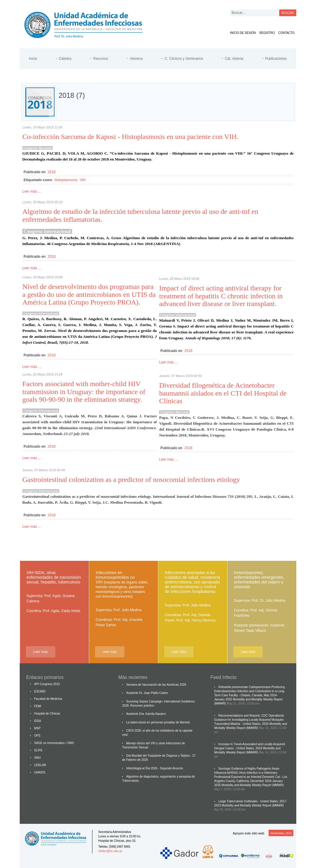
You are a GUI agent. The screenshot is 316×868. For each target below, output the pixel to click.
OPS (37, 736)
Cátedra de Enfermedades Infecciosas (88, 24)
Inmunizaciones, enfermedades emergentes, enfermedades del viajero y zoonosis (259, 580)
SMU (37, 758)
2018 (52, 172)
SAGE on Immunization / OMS (54, 743)
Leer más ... (32, 191)
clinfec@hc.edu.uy (110, 851)
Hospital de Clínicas (47, 714)
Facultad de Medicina (48, 699)
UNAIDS (40, 772)
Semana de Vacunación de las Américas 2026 (156, 685)
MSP (37, 728)
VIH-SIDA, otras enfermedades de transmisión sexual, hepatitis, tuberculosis (54, 577)
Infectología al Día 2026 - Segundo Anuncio (155, 768)
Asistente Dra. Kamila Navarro (146, 714)
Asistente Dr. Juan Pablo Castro (147, 693)
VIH (83, 180)
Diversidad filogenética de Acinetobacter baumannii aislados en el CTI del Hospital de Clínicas (223, 393)
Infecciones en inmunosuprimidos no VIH (122, 584)
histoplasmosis (66, 180)
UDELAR (40, 765)
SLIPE (38, 750)
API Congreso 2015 (47, 684)
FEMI (38, 706)
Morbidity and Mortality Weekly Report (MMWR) (253, 785)
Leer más (41, 652)
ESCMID (40, 691)
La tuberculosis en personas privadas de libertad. (158, 722)
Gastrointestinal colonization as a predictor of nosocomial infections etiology (131, 480)
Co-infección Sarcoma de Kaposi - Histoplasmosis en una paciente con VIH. (130, 137)
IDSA (38, 721)
